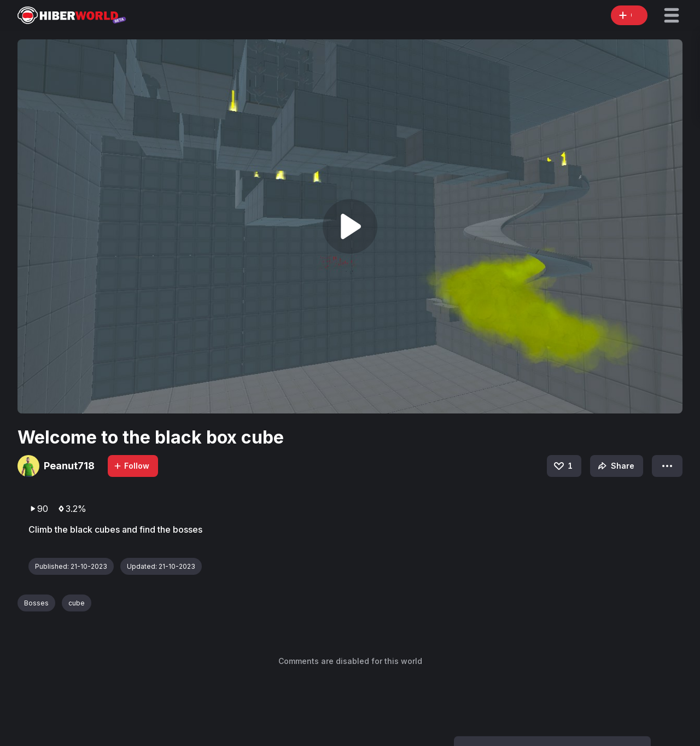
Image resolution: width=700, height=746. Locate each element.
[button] (672, 15)
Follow (131, 466)
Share (615, 466)
